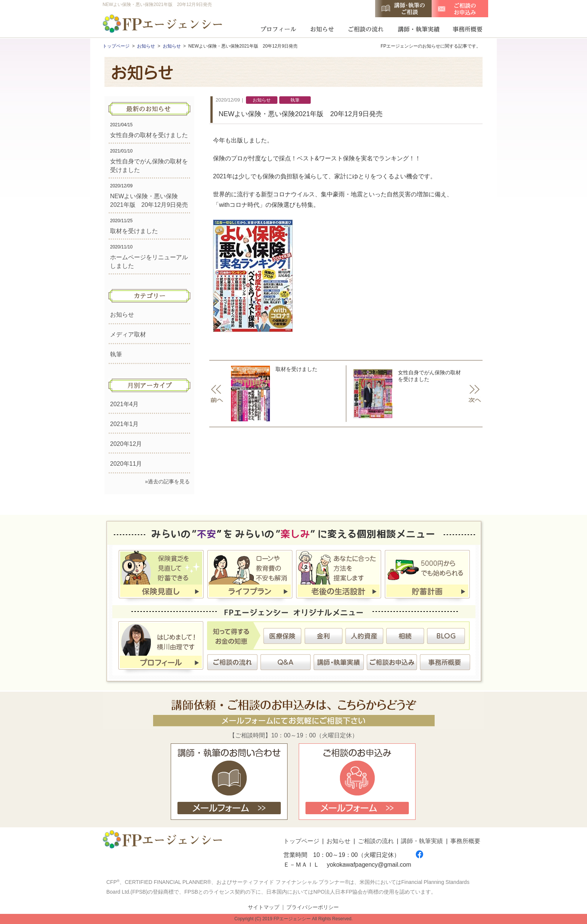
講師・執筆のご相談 (403, 9)
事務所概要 (465, 28)
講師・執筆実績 (418, 28)
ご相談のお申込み (460, 9)
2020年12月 (126, 444)
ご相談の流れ (366, 28)
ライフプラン (250, 576)
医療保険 (282, 636)
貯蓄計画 (427, 576)
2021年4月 (124, 404)
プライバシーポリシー (313, 907)
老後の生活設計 (339, 576)
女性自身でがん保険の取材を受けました (415, 394)
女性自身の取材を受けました (149, 135)
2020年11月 (126, 464)
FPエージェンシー (163, 25)
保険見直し (161, 576)
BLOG (446, 636)
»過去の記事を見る (167, 481)
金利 (323, 636)
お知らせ (322, 28)
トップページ (301, 841)
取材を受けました (134, 231)
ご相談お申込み (392, 662)
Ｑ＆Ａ (286, 662)
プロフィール (278, 28)
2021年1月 (124, 424)
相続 (405, 636)
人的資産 (364, 636)
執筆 (116, 354)
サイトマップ (264, 907)
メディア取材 (128, 334)
